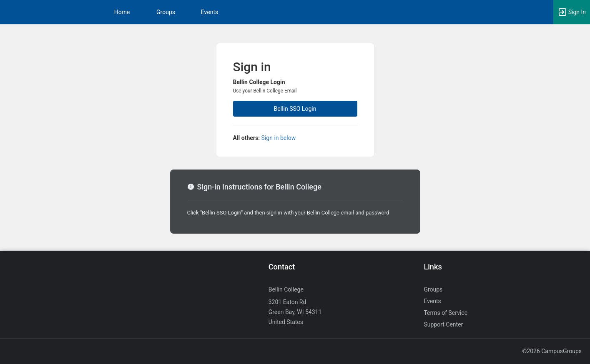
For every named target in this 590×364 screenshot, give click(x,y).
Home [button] (122, 12)
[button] (572, 12)
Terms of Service (446, 313)
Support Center (443, 324)
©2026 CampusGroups (552, 351)
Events (210, 12)
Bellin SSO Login (295, 109)
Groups (166, 12)
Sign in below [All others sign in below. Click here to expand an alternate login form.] (279, 138)
